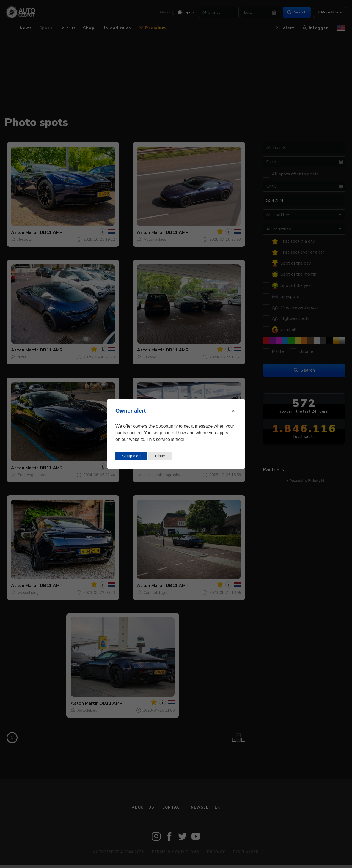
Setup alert (131, 456)
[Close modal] (233, 411)
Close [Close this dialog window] (160, 456)
